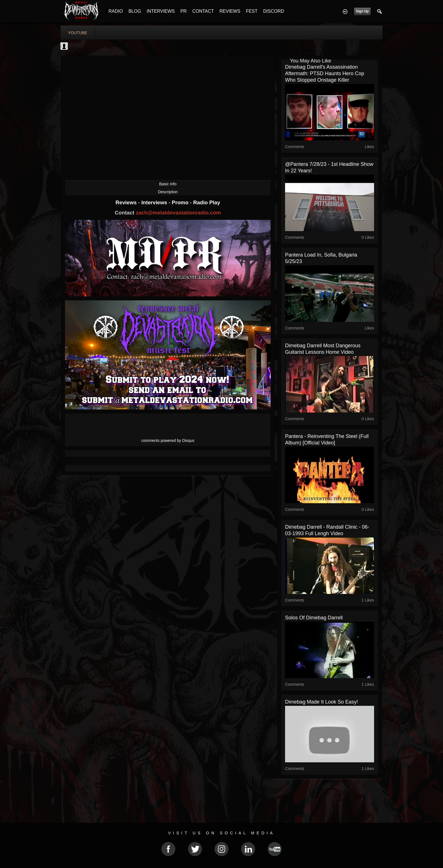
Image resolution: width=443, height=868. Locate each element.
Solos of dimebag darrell (314, 618)
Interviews (155, 202)
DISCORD (273, 11)
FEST (252, 11)
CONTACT (203, 11)
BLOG (135, 11)
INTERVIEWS (161, 11)
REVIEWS (230, 11)
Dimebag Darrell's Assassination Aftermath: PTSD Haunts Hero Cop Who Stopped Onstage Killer (325, 73)
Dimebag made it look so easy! (322, 702)
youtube (78, 33)
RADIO (116, 11)
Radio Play (207, 202)
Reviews (127, 202)
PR (183, 11)
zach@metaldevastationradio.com (178, 213)
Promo (181, 202)
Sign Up (362, 11)
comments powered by (168, 440)
